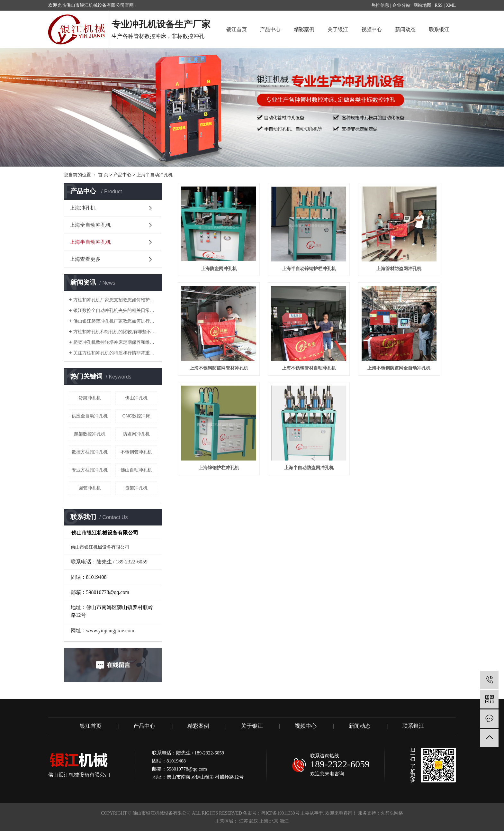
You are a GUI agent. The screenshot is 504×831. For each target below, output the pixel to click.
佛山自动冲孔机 (136, 470)
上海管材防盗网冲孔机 (399, 269)
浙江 (284, 821)
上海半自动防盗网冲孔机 (309, 468)
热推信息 (380, 5)
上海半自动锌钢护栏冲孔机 (309, 269)
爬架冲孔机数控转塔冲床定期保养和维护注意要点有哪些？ (115, 342)
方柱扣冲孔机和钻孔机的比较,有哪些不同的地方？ (115, 332)
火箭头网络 (392, 813)
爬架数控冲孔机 (90, 434)
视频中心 (372, 29)
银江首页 (237, 29)
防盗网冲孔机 (136, 434)
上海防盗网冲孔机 (219, 269)
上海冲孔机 (83, 208)
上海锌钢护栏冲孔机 (219, 468)
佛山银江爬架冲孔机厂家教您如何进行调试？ (115, 321)
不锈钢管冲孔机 (136, 452)
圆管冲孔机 (90, 488)
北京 (274, 821)
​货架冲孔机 (90, 398)
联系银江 (439, 29)
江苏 (244, 821)
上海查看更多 (85, 259)
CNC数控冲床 (136, 416)
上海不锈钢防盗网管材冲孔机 (219, 368)
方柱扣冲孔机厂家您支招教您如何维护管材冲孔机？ (115, 300)
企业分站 (401, 5)
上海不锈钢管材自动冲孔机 (309, 368)
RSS (439, 5)
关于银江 (338, 29)
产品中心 (270, 29)
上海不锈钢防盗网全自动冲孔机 (399, 368)
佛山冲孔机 (136, 398)
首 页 (103, 175)
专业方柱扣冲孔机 (90, 470)
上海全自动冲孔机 (90, 225)
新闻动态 (405, 29)
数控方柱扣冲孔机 (90, 452)
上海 (264, 821)
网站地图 (422, 5)
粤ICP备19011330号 (280, 813)
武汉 (254, 821)
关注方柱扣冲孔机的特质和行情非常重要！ (115, 353)
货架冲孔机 (136, 488)
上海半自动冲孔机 (155, 175)
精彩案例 (304, 29)
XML (451, 5)
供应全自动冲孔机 (90, 416)
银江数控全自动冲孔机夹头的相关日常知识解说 (115, 310)
